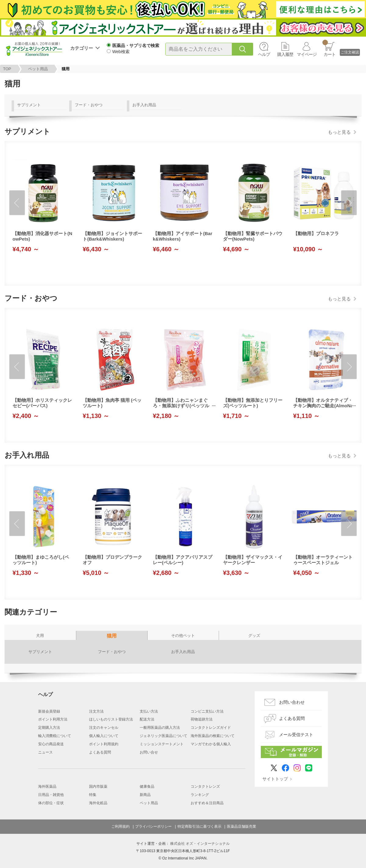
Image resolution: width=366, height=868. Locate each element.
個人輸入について (104, 736)
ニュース (45, 752)
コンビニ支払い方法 (207, 711)
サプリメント (29, 105)
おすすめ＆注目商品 (207, 803)
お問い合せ (149, 752)
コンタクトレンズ (205, 786)
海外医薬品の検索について (213, 736)
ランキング (200, 795)
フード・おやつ (89, 105)
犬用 (40, 636)
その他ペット (183, 636)
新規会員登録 (49, 711)
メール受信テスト (296, 735)
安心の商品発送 (51, 744)
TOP (7, 69)
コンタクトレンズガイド (211, 728)
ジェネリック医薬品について (163, 736)
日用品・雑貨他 (51, 795)
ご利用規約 (120, 826)
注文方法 (96, 711)
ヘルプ (264, 54)
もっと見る (339, 132)
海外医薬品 (47, 786)
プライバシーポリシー (153, 826)
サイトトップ (275, 779)
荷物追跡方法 (202, 719)
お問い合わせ (292, 702)
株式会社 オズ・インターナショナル (200, 844)
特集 (93, 795)
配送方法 (147, 719)
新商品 (145, 795)
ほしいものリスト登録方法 (111, 719)
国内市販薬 (98, 786)
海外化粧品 (98, 803)
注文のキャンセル (104, 728)
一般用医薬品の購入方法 (160, 728)
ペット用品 (38, 69)
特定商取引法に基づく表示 (199, 826)
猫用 (112, 636)
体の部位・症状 (51, 803)
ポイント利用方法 (53, 719)
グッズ (254, 636)
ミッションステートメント (162, 744)
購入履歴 (285, 54)
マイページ (307, 54)
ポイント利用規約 (104, 744)
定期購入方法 (49, 728)
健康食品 (147, 786)
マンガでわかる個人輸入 (211, 744)
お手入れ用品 (144, 105)
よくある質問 (100, 752)
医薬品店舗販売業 (242, 826)
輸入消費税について (55, 736)
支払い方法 (149, 711)
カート (329, 48)
